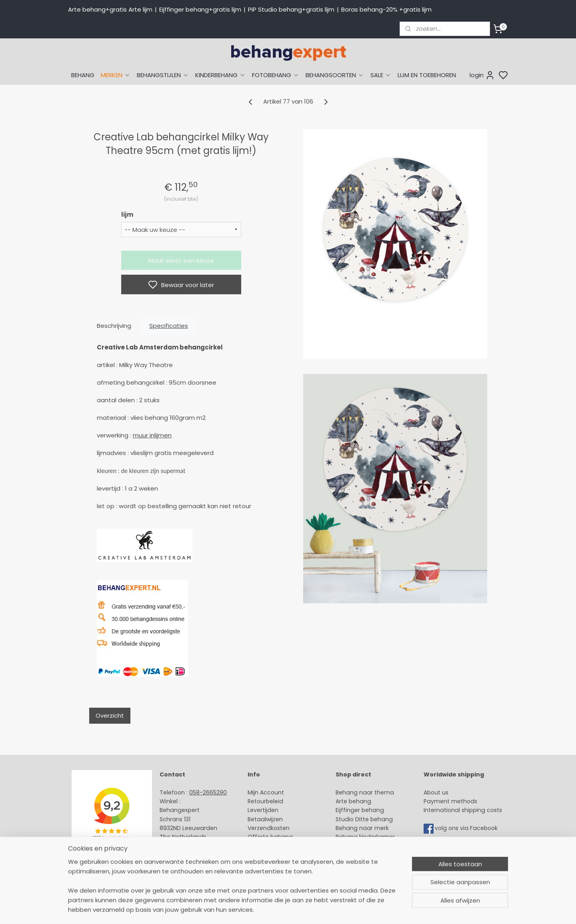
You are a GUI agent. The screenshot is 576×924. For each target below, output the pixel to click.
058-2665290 (208, 792)
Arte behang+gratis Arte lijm (110, 9)
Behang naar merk (362, 828)
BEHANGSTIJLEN (163, 75)
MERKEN (116, 75)
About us (436, 792)
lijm (127, 215)
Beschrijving (114, 326)
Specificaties (169, 326)
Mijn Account (266, 792)
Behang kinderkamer (365, 837)
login (482, 75)
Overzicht (110, 715)
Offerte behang (270, 837)
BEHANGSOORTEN (335, 75)
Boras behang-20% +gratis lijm (386, 9)
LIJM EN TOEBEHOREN (427, 75)
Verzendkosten (269, 828)
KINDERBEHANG (220, 75)
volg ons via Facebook (467, 828)
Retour (257, 801)
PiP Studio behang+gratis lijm (291, 9)
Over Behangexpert (275, 855)
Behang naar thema (365, 792)
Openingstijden (181, 855)
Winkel (257, 846)
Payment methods (450, 801)
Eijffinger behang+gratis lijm (200, 9)
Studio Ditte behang (364, 819)
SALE (381, 75)
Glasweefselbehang (364, 855)
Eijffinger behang (360, 810)
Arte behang (353, 801)
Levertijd (259, 810)
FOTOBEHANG (276, 75)
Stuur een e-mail (184, 846)
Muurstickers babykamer (370, 846)
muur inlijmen (152, 435)
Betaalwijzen (265, 819)
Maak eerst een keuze (181, 260)
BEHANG (83, 75)
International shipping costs (463, 810)
